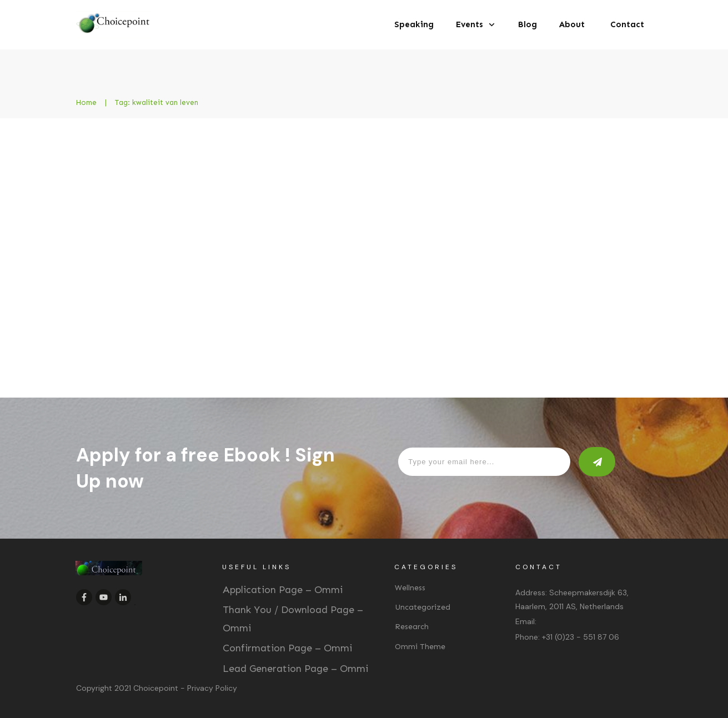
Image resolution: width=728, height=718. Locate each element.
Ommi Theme (420, 647)
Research (412, 627)
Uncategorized (423, 607)
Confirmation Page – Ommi (287, 648)
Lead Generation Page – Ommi (295, 669)
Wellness (410, 588)
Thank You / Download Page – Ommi (293, 619)
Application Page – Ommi (283, 590)
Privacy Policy (212, 688)
